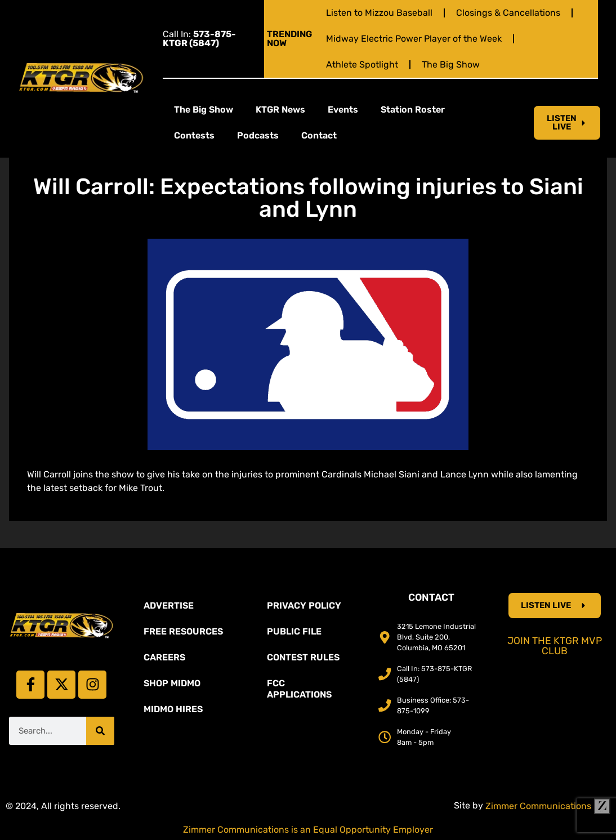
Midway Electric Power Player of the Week (414, 39)
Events (343, 110)
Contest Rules (303, 657)
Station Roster (413, 110)
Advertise (169, 606)
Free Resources (183, 631)
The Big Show (451, 64)
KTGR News (280, 110)
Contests (194, 135)
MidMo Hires (173, 709)
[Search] (100, 731)
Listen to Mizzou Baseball (379, 13)
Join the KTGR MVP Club (555, 646)
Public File (294, 631)
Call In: (199, 39)
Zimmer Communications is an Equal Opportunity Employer (308, 830)
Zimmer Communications (548, 806)
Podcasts (258, 135)
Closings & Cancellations (508, 13)
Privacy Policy (304, 606)
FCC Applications (299, 689)
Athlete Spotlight (362, 64)
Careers (164, 657)
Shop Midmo (172, 683)
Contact (319, 135)
